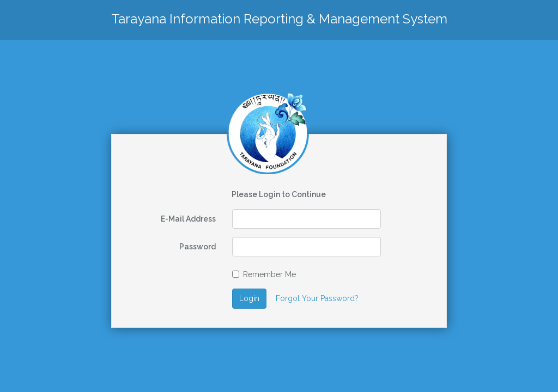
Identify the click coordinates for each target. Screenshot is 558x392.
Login (249, 298)
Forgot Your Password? (317, 298)
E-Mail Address (188, 219)
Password (198, 247)
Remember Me (264, 274)
